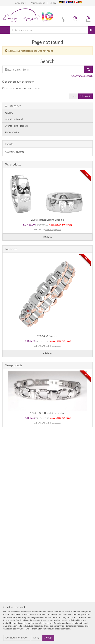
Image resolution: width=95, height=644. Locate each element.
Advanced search (82, 76)
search (85, 96)
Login (53, 3)
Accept (48, 638)
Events (9, 144)
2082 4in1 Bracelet (47, 336)
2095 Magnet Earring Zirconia (47, 220)
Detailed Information (17, 638)
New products (14, 365)
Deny (36, 638)
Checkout (20, 3)
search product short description (23, 88)
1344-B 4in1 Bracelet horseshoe (48, 413)
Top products (13, 164)
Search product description (20, 82)
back (73, 96)
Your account (38, 3)
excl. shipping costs (53, 230)
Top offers (11, 249)
